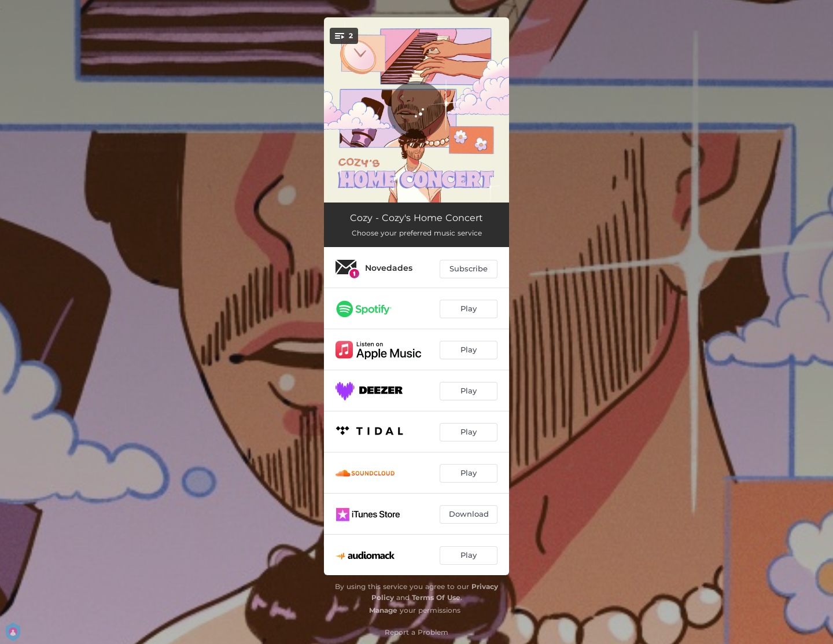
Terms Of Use (436, 597)
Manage (383, 610)
